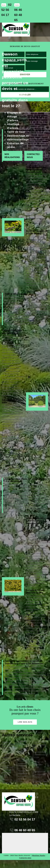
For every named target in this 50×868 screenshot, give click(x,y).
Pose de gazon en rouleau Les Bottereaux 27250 (8, 771)
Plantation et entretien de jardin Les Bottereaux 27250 (23, 776)
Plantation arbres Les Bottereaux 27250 (41, 784)
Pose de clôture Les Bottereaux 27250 (40, 745)
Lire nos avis (25, 722)
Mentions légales (39, 855)
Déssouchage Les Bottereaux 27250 (40, 755)
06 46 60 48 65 (18, 15)
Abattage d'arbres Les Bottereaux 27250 (23, 762)
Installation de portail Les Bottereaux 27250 (7, 759)
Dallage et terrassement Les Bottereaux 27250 (9, 746)
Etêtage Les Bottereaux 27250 (39, 765)
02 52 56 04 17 (6, 10)
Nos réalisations (12, 156)
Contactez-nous (34, 156)
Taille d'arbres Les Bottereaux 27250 (40, 774)
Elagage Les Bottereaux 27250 (23, 751)
